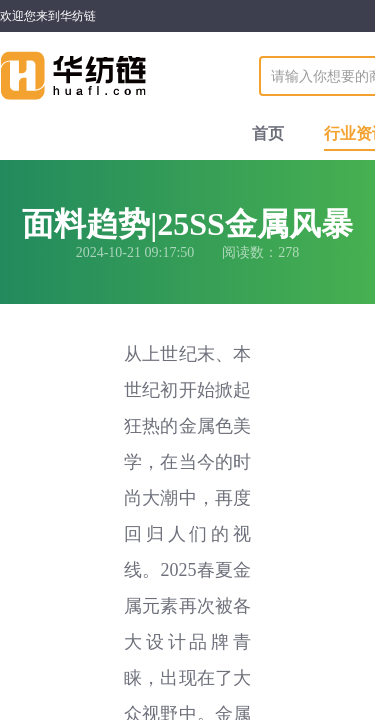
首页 (268, 133)
